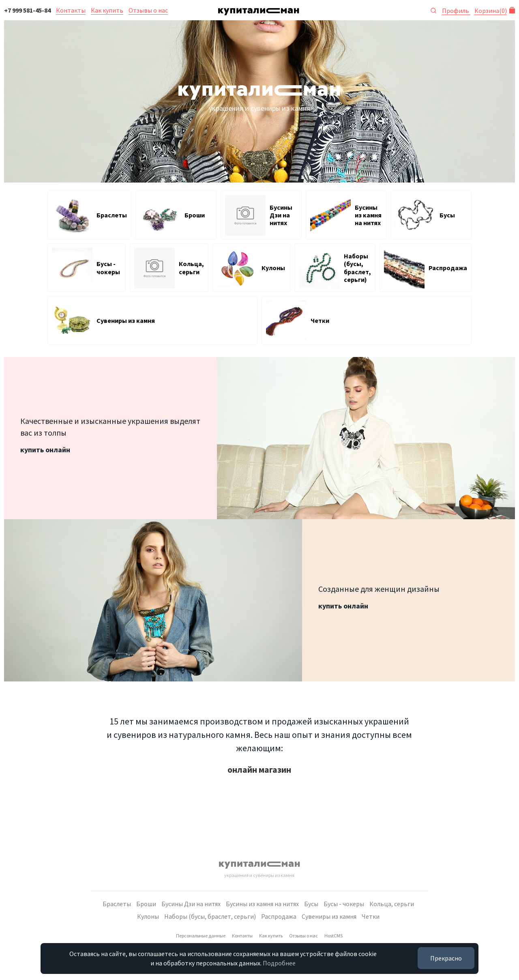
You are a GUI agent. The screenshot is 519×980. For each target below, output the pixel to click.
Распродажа (279, 916)
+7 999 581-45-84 (27, 10)
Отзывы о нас (148, 10)
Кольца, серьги (392, 904)
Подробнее (279, 963)
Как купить (107, 10)
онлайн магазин (259, 769)
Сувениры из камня (329, 916)
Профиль (456, 11)
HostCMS (333, 936)
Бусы (311, 904)
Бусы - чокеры (344, 904)
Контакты (71, 10)
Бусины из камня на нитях (262, 904)
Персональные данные (201, 936)
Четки (371, 916)
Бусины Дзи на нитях (191, 904)
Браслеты (117, 904)
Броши (146, 904)
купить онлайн (45, 450)
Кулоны (148, 916)
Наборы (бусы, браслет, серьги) (210, 916)
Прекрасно (446, 958)
